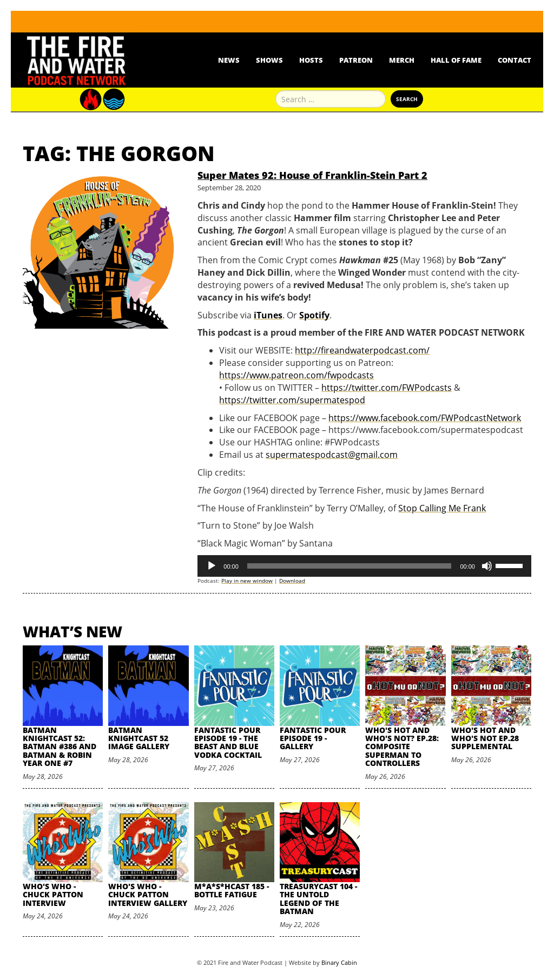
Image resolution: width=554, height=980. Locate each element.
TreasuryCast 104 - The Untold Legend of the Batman (318, 899)
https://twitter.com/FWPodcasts (387, 388)
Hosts (311, 60)
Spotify (314, 315)
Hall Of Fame (456, 60)
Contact (515, 60)
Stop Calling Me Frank (442, 508)
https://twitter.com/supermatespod (292, 400)
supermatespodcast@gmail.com (332, 455)
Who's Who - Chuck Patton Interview (53, 895)
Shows (269, 60)
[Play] (212, 566)
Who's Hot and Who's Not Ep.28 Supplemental (485, 738)
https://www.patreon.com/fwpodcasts (296, 375)
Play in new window (247, 581)
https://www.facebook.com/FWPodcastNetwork (425, 418)
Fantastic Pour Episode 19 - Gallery (313, 738)
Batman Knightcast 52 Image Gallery (139, 738)
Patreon (356, 60)
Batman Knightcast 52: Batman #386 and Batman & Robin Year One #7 (60, 747)
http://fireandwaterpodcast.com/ (362, 350)
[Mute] (487, 566)
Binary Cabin (339, 962)
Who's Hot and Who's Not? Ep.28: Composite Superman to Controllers (402, 747)
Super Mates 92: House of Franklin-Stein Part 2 (312, 175)
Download (292, 581)
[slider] (349, 566)
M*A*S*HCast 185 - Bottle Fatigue (232, 890)
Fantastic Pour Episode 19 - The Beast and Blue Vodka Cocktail (228, 742)
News (229, 60)
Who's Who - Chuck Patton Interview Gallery (148, 895)
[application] (364, 566)
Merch (402, 60)
